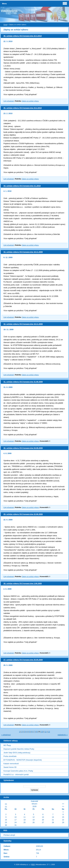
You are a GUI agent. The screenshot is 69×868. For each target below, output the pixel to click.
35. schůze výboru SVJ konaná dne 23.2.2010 (23, 108)
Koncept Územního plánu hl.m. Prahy (18, 771)
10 (42, 732)
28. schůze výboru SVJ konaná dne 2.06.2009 (23, 583)
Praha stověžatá (10, 756)
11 (45, 732)
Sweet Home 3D (10, 767)
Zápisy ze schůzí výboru (30, 101)
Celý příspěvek (9, 101)
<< (6, 804)
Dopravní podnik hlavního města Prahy (19, 749)
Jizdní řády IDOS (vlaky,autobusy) (17, 753)
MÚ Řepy (7, 745)
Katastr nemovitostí (11, 764)
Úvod (5, 25)
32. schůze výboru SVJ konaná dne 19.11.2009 (23, 324)
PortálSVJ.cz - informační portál (16, 775)
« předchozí (6, 735)
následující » (63, 735)
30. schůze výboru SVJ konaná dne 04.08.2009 (23, 448)
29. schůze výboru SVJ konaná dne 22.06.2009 (23, 514)
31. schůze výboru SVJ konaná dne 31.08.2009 (23, 382)
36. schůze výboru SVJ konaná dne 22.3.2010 (23, 36)
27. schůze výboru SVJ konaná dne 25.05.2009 (23, 660)
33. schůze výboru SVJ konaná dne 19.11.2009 (23, 252)
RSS (33, 864)
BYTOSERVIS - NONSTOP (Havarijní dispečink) (23, 760)
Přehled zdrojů (9, 835)
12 (49, 732)
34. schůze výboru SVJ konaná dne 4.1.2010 (22, 186)
